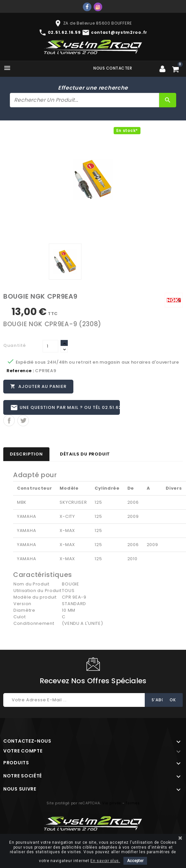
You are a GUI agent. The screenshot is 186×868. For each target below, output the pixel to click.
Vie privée (112, 804)
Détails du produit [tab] (85, 454)
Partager (9, 421)
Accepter (135, 861)
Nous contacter (113, 68)
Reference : (20, 371)
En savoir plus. (105, 861)
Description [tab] (26, 454)
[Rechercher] (84, 100)
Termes (133, 804)
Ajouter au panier (38, 386)
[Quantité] (50, 346)
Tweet (23, 421)
